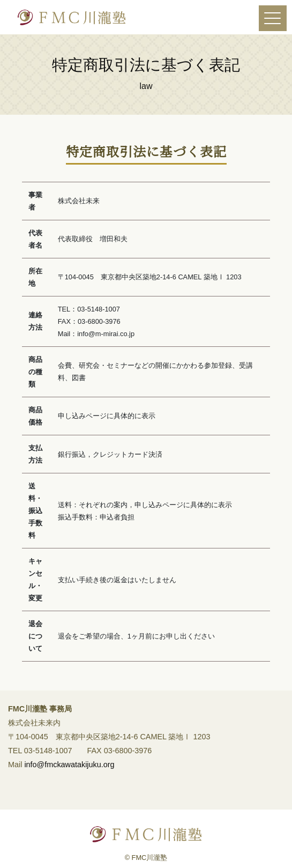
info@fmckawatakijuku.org (69, 769)
